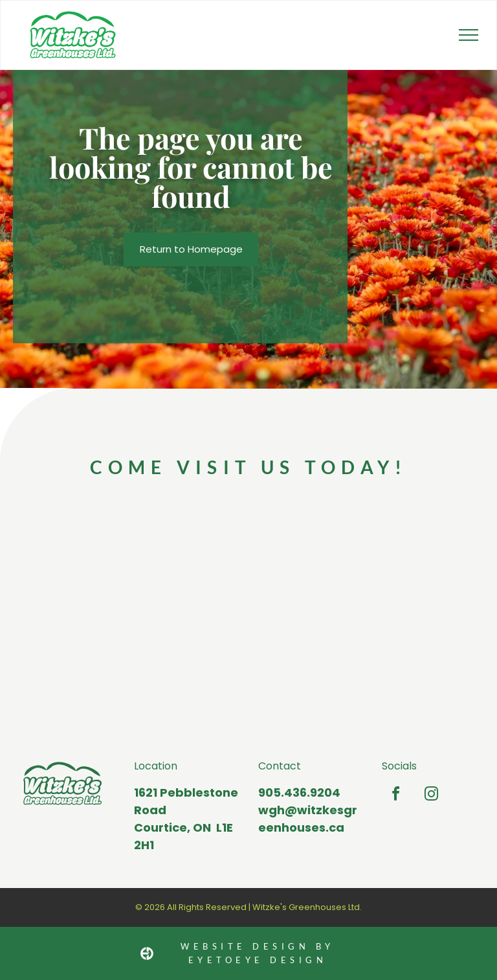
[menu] (469, 35)
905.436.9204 (299, 792)
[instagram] (431, 796)
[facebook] (395, 796)
